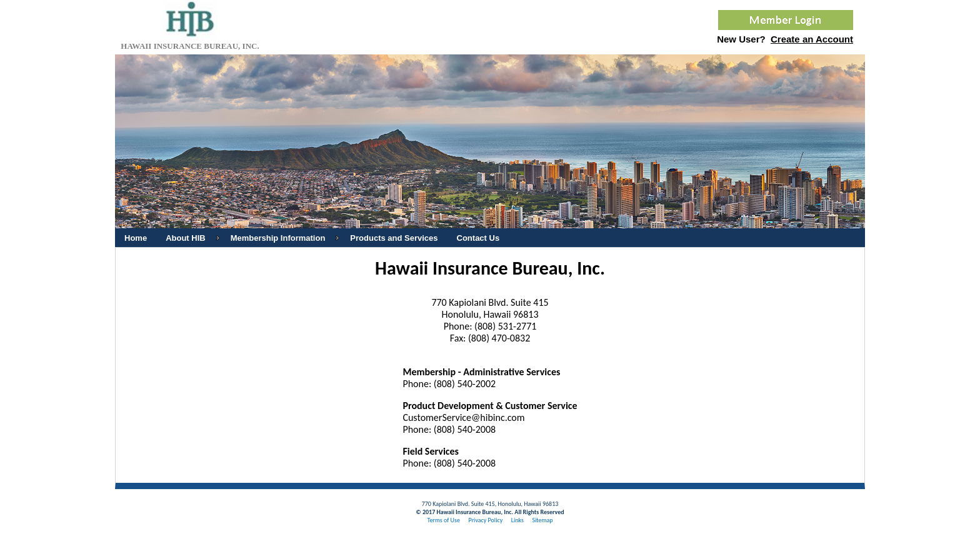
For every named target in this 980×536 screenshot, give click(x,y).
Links (517, 520)
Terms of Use (443, 520)
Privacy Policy (485, 520)
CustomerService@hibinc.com (463, 417)
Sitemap (542, 520)
